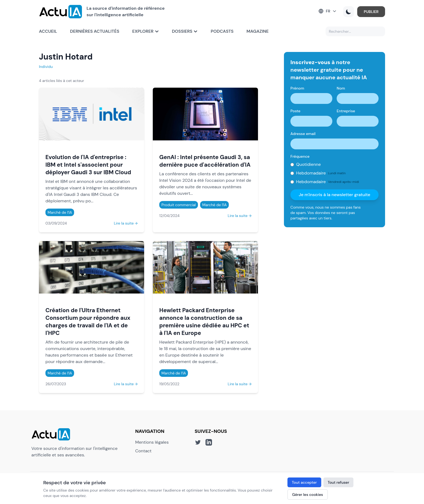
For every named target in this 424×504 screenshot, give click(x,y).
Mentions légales (152, 442)
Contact (143, 451)
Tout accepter (304, 482)
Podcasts (222, 31)
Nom (341, 88)
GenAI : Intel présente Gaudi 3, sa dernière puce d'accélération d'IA (205, 161)
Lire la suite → (126, 223)
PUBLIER (371, 12)
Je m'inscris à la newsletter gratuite (335, 195)
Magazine (258, 31)
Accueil (48, 31)
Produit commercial (179, 205)
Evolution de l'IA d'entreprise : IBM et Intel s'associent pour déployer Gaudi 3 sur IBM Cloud (88, 165)
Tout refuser (339, 482)
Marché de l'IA (60, 212)
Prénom (297, 88)
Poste (295, 111)
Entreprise (346, 111)
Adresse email (303, 134)
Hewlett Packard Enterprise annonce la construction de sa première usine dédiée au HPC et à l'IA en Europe (204, 322)
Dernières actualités (95, 31)
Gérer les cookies (307, 495)
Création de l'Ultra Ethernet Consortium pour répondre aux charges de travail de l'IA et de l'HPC (88, 322)
